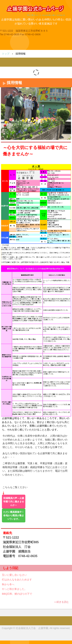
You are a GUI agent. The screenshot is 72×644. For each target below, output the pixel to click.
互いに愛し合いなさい (14, 575)
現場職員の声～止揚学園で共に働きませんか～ (14, 502)
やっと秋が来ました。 (14, 589)
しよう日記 (11, 568)
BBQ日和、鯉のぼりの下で (17, 594)
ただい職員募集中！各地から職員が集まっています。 (14, 515)
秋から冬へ (8, 584)
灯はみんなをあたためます (17, 580)
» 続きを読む (62, 602)
